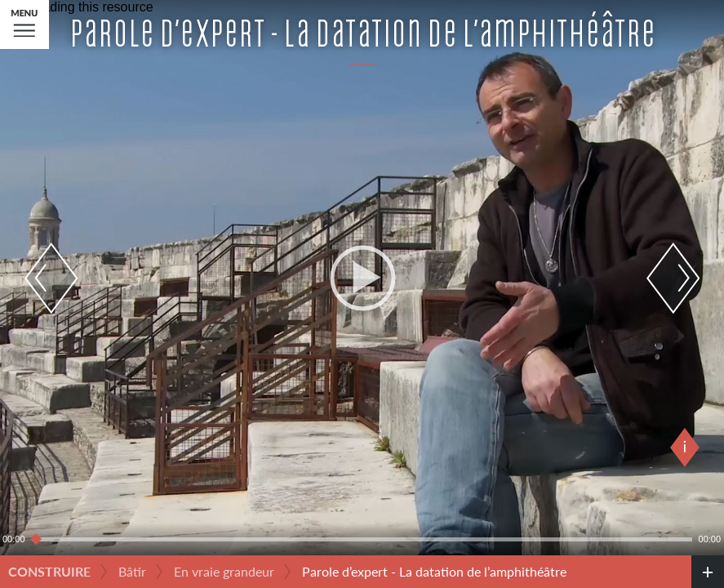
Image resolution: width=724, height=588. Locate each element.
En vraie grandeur (224, 571)
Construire (49, 571)
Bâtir (132, 571)
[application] (362, 278)
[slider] (362, 539)
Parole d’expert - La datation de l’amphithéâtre (434, 571)
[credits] (708, 572)
